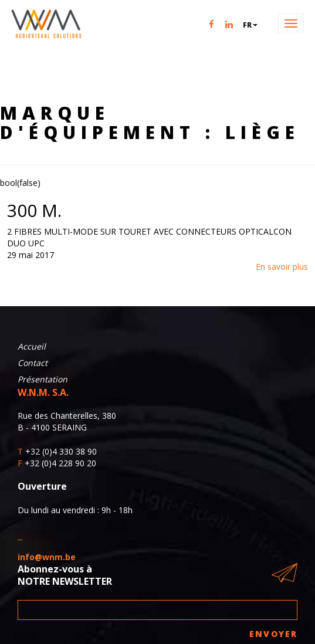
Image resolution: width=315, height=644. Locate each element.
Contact (33, 363)
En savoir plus (282, 267)
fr (250, 25)
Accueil (32, 346)
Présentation (43, 379)
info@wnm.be (47, 557)
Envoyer (273, 634)
